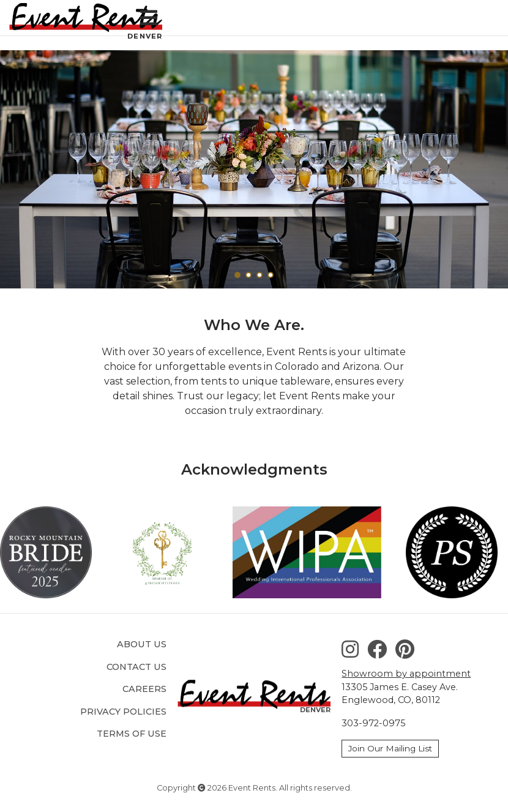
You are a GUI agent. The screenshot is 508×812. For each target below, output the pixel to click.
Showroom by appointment (406, 674)
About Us (142, 644)
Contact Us (136, 667)
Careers (144, 689)
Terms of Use (132, 734)
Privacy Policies (123, 712)
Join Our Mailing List (390, 748)
